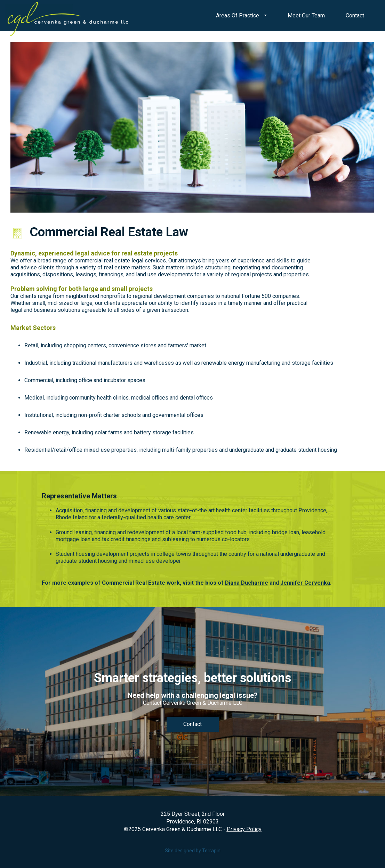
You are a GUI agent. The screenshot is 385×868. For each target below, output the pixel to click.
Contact (355, 15)
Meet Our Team (306, 15)
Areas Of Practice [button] (241, 15)
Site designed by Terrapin (193, 851)
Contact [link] (192, 724)
